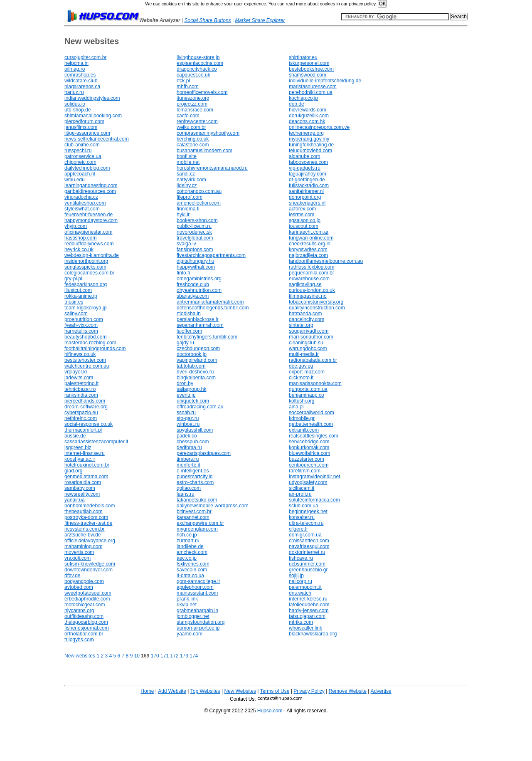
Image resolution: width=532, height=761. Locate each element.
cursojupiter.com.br (85, 57)
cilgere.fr (298, 529)
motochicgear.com (85, 605)
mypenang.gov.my (309, 139)
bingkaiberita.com (196, 378)
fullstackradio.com (309, 185)
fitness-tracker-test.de (88, 523)
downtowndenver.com (89, 570)
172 (174, 656)
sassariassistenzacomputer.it (96, 442)
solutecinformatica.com (314, 500)
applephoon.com (195, 587)
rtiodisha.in (189, 314)
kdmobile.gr (302, 418)
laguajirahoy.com (308, 174)
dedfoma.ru (189, 447)
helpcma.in (76, 63)
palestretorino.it (81, 383)
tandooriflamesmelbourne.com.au (326, 261)
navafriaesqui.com (309, 546)
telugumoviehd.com (310, 151)
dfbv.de (72, 576)
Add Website (172, 691)
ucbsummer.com (307, 564)
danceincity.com (307, 319)
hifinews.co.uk (80, 354)
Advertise (381, 691)
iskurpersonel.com (309, 63)
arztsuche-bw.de (83, 535)
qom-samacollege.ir (198, 581)
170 (155, 656)
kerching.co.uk (193, 139)
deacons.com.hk (307, 121)
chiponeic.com (80, 162)
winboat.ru (188, 424)
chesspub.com (193, 442)
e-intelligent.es (193, 471)
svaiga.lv (186, 244)
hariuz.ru (74, 92)
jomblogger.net (193, 616)
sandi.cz (186, 174)
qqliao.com (189, 488)
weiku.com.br (191, 127)
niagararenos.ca (82, 86)
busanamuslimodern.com (204, 151)
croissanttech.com (309, 541)
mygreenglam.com (197, 529)
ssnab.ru (186, 413)
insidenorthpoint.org (86, 261)
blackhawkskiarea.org (313, 634)
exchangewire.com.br (200, 523)
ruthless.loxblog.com (312, 267)
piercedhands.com (85, 401)
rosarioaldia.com (83, 482)
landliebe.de (190, 546)
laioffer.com (189, 331)
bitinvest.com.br (194, 511)
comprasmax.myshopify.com (208, 133)
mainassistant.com (197, 593)
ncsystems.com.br (85, 529)
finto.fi (183, 273)
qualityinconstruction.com (317, 308)
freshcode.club (193, 284)
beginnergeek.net (308, 511)
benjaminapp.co (307, 395)
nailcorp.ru (300, 581)
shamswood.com (308, 75)
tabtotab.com (191, 366)
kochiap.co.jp (303, 98)
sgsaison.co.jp (305, 220)
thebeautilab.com (83, 511)
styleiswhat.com (82, 209)
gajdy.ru (185, 343)
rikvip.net (187, 605)
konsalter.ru (302, 517)
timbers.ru (188, 459)
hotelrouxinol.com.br (87, 465)
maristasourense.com (313, 86)
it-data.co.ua (190, 576)
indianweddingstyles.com (92, 98)
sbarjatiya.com (193, 296)
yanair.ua (75, 500)
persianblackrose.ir (198, 319)
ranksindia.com (81, 395)
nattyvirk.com (191, 180)
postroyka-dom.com (86, 517)
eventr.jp (186, 395)
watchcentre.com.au (87, 366)
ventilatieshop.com (85, 203)
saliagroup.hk (191, 389)
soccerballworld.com (312, 413)
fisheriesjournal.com (87, 628)
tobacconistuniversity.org (316, 302)
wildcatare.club (81, 81)
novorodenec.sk (194, 232)
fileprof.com (190, 197)
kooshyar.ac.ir (80, 459)
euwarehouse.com (309, 279)
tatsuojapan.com (307, 616)
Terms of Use (275, 691)
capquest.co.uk (193, 75)
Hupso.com (270, 711)
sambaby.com (80, 488)
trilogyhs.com (79, 640)
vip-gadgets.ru (305, 168)
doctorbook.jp (192, 354)
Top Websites (205, 691)
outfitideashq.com (84, 616)
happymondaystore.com (91, 220)
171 (165, 656)
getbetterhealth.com (311, 424)
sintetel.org (301, 325)
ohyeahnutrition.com (199, 290)
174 (194, 656)
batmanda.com (305, 314)
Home (147, 691)
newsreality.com (82, 494)
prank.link (187, 599)
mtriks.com (301, 622)
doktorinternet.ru (307, 552)
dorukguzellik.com (309, 116)
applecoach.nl (80, 174)
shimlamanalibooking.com (93, 116)
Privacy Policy (309, 691)
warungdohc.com (308, 348)
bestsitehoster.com (85, 360)
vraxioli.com (78, 558)
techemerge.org (306, 133)
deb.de (297, 104)
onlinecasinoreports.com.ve (319, 127)
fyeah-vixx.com (81, 325)
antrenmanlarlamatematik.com (210, 302)
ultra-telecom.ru (306, 523)
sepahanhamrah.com (200, 325)
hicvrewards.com (308, 110)
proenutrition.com (84, 319)
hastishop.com (80, 238)
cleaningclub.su (306, 343)
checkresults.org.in (310, 244)
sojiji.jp (296, 576)
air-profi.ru (300, 494)
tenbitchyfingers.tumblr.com (207, 337)
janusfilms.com (81, 127)
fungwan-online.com (311, 238)
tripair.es (74, 302)
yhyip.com (76, 226)
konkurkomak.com (309, 447)
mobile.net (188, 162)
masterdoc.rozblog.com (90, 343)
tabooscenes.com (308, 162)
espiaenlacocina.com (200, 63)
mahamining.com (83, 546)
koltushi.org (302, 401)
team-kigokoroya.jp (85, 308)
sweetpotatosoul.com (88, 593)
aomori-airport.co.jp (198, 628)
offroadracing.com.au (200, 407)
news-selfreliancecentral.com (97, 139)
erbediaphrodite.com (87, 599)
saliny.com (76, 314)
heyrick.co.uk (79, 250)
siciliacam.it (302, 488)
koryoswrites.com (308, 250)
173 (184, 656)
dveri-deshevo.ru (195, 372)
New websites (80, 656)
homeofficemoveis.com (202, 92)
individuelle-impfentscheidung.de (325, 81)
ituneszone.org (193, 98)
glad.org (73, 471)
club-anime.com (82, 145)
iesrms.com (302, 215)
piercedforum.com (84, 121)
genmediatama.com (86, 477)
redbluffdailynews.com (89, 244)
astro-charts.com (195, 482)
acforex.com (302, 209)
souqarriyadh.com (309, 331)
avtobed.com (79, 587)
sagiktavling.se (305, 284)
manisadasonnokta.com (315, 383)
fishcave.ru (301, 558)
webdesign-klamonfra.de (92, 255)
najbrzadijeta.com (308, 255)
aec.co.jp (187, 558)
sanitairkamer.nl (306, 191)
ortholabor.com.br (84, 634)
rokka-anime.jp (81, 296)
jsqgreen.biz (78, 447)
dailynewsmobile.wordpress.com (213, 506)
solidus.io (75, 104)
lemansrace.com (195, 110)
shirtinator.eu (303, 57)
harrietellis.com (81, 331)
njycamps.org (79, 610)
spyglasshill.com (195, 430)
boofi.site (187, 156)
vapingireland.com (197, 360)
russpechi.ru (78, 151)
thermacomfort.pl (83, 430)
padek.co (187, 436)
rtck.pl (183, 81)
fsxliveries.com (193, 564)
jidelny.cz (187, 185)
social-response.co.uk (89, 424)
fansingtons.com (195, 250)
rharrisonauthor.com (311, 337)
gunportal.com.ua (308, 389)
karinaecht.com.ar (309, 232)
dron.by (185, 383)
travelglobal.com (195, 238)
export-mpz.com (307, 372)
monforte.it (188, 465)
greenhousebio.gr (308, 570)
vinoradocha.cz (81, 197)
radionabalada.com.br (313, 360)
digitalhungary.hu (196, 261)
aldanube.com (304, 156)
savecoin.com (192, 570)
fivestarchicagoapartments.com (211, 255)
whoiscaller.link (305, 628)
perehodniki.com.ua (311, 92)
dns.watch (300, 593)
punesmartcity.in (195, 477)
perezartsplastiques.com (204, 453)
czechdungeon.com (198, 348)
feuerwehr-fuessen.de (89, 215)
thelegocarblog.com (86, 622)
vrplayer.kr (76, 372)
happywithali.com (196, 267)
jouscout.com (304, 226)
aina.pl (296, 407)
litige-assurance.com (87, 133)
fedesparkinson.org (86, 284)
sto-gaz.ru (188, 418)
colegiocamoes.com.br (89, 273)
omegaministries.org (199, 279)
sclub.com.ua (304, 506)
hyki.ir (183, 215)
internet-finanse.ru (85, 453)
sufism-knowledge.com (90, 564)
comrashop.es (80, 75)
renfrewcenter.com (197, 121)
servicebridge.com (309, 442)
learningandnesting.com (91, 185)
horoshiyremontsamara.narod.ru (212, 168)
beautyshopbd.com (85, 337)
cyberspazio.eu (81, 413)
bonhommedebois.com (90, 506)
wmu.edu (75, 180)
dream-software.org (86, 407)
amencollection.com (199, 203)
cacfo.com (188, 116)
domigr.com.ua (305, 535)
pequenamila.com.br (312, 273)
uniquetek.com (193, 401)
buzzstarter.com (307, 459)
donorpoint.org (305, 197)
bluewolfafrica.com (309, 453)
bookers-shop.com (197, 220)
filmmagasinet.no (308, 296)
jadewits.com (79, 378)
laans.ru (186, 494)
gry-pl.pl (73, 279)
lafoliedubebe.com (309, 605)
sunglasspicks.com (85, 267)
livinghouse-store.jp (198, 57)
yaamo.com (190, 634)
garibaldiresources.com (90, 191)
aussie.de (75, 436)
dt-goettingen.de (307, 180)
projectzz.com (192, 104)
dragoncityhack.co (197, 69)
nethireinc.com (81, 418)
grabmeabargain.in (197, 610)
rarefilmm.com (305, 471)
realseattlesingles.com (314, 436)
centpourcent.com (309, 465)
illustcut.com (78, 290)
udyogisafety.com (308, 482)
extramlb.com (304, 430)
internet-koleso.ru (308, 599)
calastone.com (193, 145)
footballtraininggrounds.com (95, 348)
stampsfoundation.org (201, 622)
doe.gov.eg (301, 366)
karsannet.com (193, 517)
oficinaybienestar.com (88, 232)
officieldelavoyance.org (90, 541)
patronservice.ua (83, 156)
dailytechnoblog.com (87, 168)
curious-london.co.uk (312, 290)
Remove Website (348, 691)
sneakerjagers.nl (307, 203)
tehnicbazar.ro (80, 389)
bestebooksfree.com (311, 69)
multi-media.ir (304, 354)
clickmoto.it (301, 378)
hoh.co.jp (187, 535)
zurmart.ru (188, 541)
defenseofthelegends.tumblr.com (213, 308)
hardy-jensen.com (309, 610)
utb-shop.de (78, 110)
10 (137, 656)
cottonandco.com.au (199, 191)
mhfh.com (188, 86)
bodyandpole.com (84, 581)
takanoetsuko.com (197, 500)
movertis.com (79, 552)
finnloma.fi (188, 209)
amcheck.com (192, 552)
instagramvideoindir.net (314, 477)
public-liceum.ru (194, 226)
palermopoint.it (305, 587)
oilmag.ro (75, 69)
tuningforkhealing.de (311, 145)
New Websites (240, 691)
